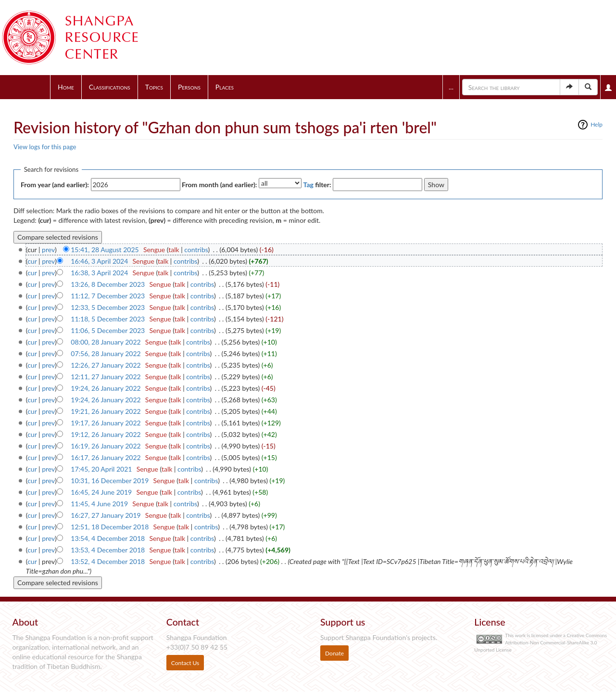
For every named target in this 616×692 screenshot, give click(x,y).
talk (174, 250)
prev (48, 250)
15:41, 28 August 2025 (105, 250)
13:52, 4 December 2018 (108, 561)
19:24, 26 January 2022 (106, 388)
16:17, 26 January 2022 (106, 457)
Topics (154, 87)
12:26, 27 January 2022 (106, 365)
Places (225, 87)
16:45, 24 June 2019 (101, 492)
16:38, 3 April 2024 (99, 273)
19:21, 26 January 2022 (106, 411)
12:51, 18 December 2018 (110, 527)
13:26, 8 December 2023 (108, 284)
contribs (196, 250)
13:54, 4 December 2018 (108, 538)
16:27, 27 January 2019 (106, 515)
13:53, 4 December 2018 (108, 550)
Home (66, 87)
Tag (308, 185)
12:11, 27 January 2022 (106, 377)
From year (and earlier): (55, 185)
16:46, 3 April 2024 (99, 261)
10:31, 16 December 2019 (110, 481)
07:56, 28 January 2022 (106, 353)
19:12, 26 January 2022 (106, 434)
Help (597, 124)
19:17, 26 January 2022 (106, 423)
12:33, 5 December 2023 (108, 307)
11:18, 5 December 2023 (108, 319)
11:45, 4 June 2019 (99, 504)
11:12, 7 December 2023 (108, 296)
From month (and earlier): (219, 185)
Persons (189, 87)
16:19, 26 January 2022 (106, 446)
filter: (317, 185)
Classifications (110, 87)
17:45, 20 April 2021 (101, 469)
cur (32, 261)
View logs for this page (45, 147)
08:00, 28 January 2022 (106, 342)
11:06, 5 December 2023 (108, 330)
